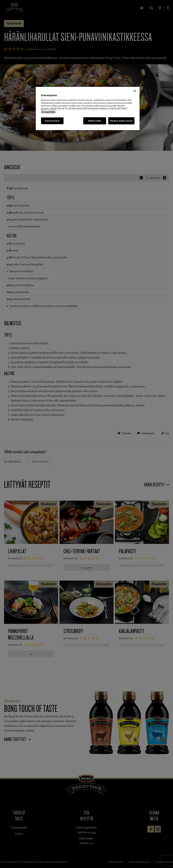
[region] (88, 109)
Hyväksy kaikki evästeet (121, 121)
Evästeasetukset (52, 121)
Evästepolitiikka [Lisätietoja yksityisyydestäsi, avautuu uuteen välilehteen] (48, 112)
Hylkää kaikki (94, 121)
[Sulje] (135, 91)
